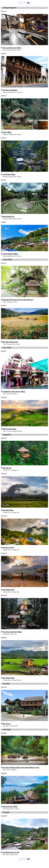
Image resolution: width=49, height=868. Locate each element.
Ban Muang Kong (9, 678)
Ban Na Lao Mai (8, 547)
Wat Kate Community (10, 90)
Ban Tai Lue (7, 724)
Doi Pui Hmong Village (10, 254)
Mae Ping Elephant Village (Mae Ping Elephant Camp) (21, 768)
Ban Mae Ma (7, 468)
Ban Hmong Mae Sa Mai (11, 852)
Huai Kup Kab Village (10, 807)
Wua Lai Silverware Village (12, 48)
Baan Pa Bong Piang (9, 429)
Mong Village (7, 132)
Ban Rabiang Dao (9, 590)
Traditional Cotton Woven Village (14, 391)
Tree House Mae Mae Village (12, 632)
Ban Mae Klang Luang (10, 342)
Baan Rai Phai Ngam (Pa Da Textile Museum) (18, 300)
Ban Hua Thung (8, 510)
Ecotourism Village (9, 174)
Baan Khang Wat (8, 216)
